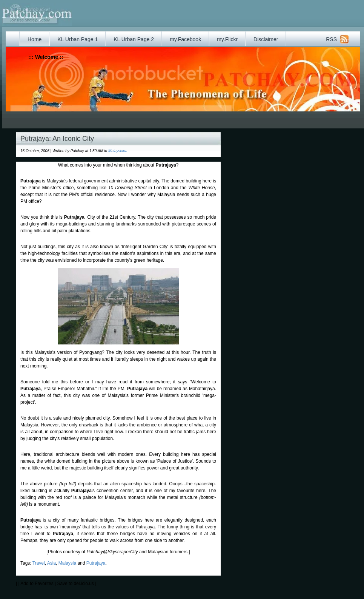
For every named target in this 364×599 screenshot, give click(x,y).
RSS (331, 39)
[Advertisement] (163, 117)
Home (35, 39)
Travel (39, 563)
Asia (51, 563)
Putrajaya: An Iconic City (57, 139)
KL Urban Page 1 (78, 39)
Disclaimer (266, 39)
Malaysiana (118, 151)
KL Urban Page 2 (134, 39)
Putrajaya (96, 563)
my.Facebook (185, 39)
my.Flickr (227, 39)
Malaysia (67, 563)
